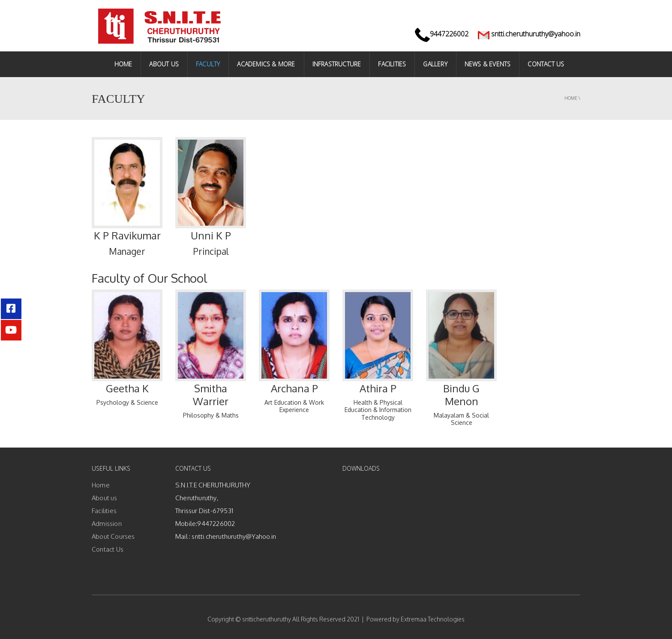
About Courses (113, 536)
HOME (123, 64)
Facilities (392, 64)
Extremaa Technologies (433, 619)
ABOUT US (164, 64)
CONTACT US (546, 64)
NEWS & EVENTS (488, 64)
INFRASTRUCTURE (337, 64)
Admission (107, 524)
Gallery (435, 64)
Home (571, 98)
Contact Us (108, 549)
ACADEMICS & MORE (266, 64)
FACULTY (208, 64)
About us (105, 498)
